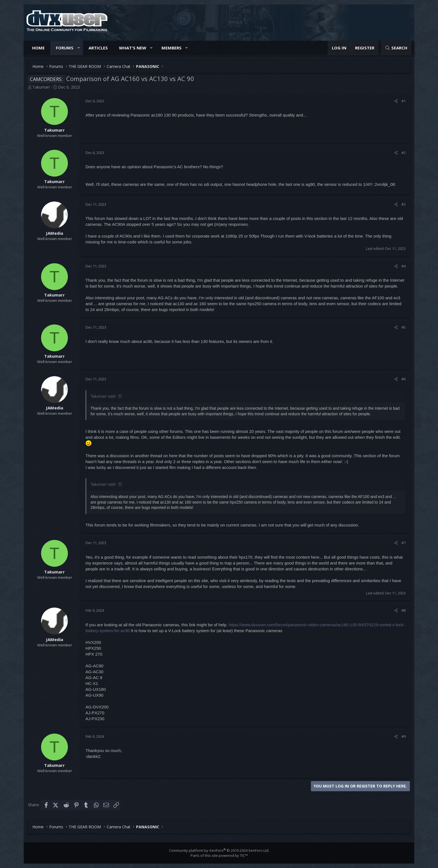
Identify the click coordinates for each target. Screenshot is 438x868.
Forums (65, 48)
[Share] (396, 101)
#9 (404, 736)
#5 (404, 327)
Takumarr (41, 87)
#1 (404, 101)
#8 (404, 610)
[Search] (396, 48)
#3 (404, 204)
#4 (404, 266)
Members (172, 48)
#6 (404, 379)
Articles (98, 48)
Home (38, 48)
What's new (133, 48)
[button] (79, 48)
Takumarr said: (103, 396)
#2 (404, 153)
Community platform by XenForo (219, 850)
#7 (404, 543)
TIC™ (244, 855)
